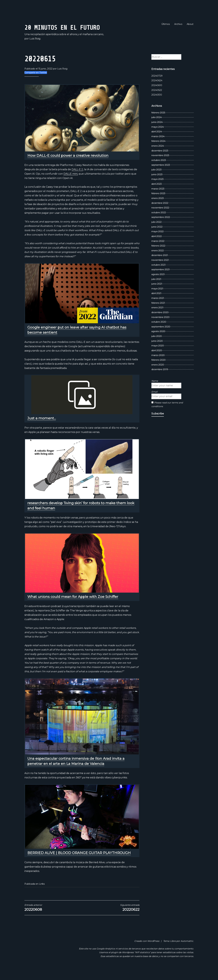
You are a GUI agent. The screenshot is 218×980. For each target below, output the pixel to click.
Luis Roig (62, 79)
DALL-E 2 (77, 180)
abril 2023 (157, 194)
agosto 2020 (158, 342)
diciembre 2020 (160, 323)
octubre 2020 (159, 332)
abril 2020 (157, 361)
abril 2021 (156, 304)
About (190, 24)
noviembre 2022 (160, 218)
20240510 (157, 105)
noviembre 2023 (160, 166)
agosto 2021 (158, 285)
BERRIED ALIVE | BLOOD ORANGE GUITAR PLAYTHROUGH (79, 863)
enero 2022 (158, 261)
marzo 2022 (158, 251)
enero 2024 (158, 156)
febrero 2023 (158, 204)
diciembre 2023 (160, 161)
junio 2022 (157, 237)
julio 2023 (156, 180)
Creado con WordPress (147, 951)
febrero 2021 (158, 313)
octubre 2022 (159, 223)
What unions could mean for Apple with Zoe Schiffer (73, 607)
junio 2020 (157, 351)
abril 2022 (157, 247)
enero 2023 (158, 209)
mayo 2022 (157, 242)
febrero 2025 (158, 123)
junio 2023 (157, 185)
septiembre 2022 (161, 228)
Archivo (178, 24)
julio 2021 (156, 290)
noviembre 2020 (160, 328)
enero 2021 (157, 318)
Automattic (187, 951)
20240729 (157, 86)
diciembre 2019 (160, 380)
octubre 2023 (159, 171)
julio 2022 (156, 232)
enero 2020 (158, 375)
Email (155, 402)
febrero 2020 (158, 370)
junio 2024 (157, 132)
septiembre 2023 (161, 175)
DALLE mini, (71, 184)
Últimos (166, 24)
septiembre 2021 (161, 280)
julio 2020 (157, 347)
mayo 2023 (157, 190)
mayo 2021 (157, 299)
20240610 (157, 96)
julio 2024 (157, 128)
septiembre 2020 (161, 337)
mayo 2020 (158, 356)
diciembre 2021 (160, 266)
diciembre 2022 (160, 213)
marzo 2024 (158, 147)
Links (42, 894)
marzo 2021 (158, 308)
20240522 (157, 101)
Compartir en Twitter (36, 83)
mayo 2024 (158, 137)
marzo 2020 (158, 366)
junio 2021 (157, 294)
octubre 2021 (158, 275)
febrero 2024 (158, 152)
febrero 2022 (158, 256)
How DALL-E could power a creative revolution (68, 166)
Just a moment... (42, 429)
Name (155, 391)
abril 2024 (157, 142)
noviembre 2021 (160, 270)
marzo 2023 (158, 199)
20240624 (157, 91)
